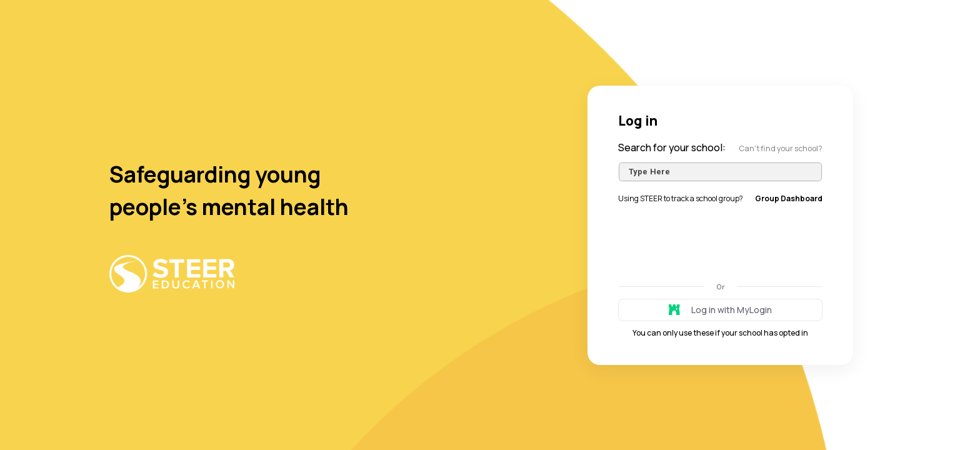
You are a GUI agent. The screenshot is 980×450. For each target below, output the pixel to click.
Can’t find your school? (781, 148)
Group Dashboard (789, 198)
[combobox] (720, 172)
